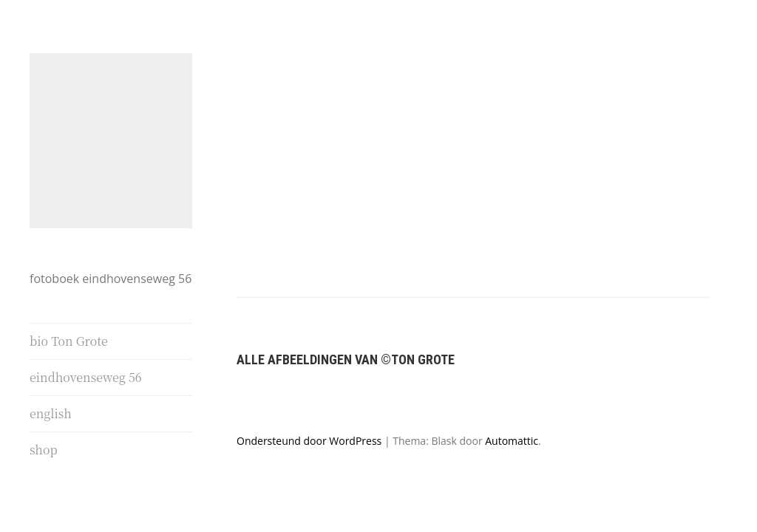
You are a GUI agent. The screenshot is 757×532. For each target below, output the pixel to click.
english (51, 414)
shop (44, 450)
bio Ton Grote (69, 342)
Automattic (512, 388)
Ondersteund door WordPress (309, 388)
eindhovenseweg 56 (86, 378)
